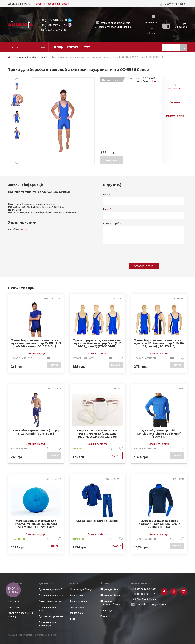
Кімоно (104, 616)
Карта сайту (15, 607)
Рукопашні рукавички (51, 616)
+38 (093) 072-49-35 (53, 30)
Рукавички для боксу (51, 595)
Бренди (59, 47)
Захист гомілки (78, 601)
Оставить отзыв (144, 266)
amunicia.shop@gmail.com (115, 23)
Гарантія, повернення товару (52, 4)
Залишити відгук (36, 353)
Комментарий (111, 223)
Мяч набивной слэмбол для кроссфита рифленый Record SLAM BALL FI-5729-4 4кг (36, 524)
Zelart (153, 81)
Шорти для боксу (111, 589)
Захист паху (76, 595)
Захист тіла (76, 613)
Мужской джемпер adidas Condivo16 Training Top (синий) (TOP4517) (159, 434)
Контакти (74, 47)
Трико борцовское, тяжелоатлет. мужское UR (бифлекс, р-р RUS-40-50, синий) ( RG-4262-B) (159, 343)
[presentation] (132, 252)
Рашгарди (106, 610)
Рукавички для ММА (51, 589)
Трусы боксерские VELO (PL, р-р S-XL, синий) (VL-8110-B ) (36, 432)
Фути (73, 619)
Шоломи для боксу (81, 589)
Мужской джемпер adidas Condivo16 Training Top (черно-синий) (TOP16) (159, 524)
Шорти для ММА (110, 595)
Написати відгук (174, 116)
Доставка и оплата (19, 4)
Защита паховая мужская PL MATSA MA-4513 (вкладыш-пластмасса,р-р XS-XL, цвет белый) (97, 434)
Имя (106, 194)
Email (106, 209)
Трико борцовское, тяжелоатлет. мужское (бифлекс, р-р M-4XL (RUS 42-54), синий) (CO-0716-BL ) (36, 343)
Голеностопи (77, 607)
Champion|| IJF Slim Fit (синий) (97, 521)
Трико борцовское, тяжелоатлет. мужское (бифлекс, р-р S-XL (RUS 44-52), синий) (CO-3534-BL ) (97, 343)
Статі (87, 47)
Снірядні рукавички (50, 601)
